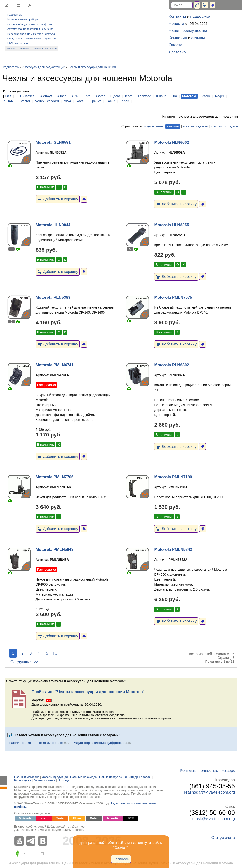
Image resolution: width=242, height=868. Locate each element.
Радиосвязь (15, 15)
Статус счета (223, 838)
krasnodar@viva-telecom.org (210, 792)
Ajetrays (46, 96)
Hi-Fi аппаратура (18, 43)
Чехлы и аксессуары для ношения (92, 67)
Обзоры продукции (55, 777)
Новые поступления (113, 777)
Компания (178, 38)
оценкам (202, 126)
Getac (94, 818)
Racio (206, 96)
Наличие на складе (84, 777)
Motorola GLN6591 (53, 142)
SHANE (10, 101)
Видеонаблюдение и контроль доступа (31, 34)
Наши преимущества (188, 31)
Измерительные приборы (23, 19)
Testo (60, 818)
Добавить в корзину (58, 199)
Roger (220, 96)
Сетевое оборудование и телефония (30, 24)
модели (149, 126)
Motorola (25, 818)
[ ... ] (57, 653)
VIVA (68, 101)
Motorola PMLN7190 (173, 477)
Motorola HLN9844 (53, 225)
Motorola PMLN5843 (55, 550)
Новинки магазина (27, 777)
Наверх (228, 771)
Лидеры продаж (140, 777)
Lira (174, 96)
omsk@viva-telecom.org (214, 819)
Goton (101, 96)
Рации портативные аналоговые (36, 743)
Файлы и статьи (44, 780)
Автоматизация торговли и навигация (30, 29)
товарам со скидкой (224, 126)
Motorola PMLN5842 (173, 550)
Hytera (115, 96)
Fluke (77, 818)
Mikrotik (113, 818)
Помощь (63, 780)
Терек (124, 101)
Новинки (11, 48)
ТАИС (111, 101)
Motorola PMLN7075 (173, 297)
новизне (188, 126)
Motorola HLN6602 (171, 142)
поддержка (200, 16)
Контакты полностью (199, 771)
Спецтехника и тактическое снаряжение (32, 39)
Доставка (177, 52)
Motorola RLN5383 (53, 297)
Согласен (121, 859)
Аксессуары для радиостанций (44, 67)
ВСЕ (130, 818)
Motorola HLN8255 (171, 225)
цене (160, 126)
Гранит (96, 101)
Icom (129, 96)
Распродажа (25, 48)
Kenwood (144, 96)
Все (9, 96)
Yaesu (81, 101)
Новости (176, 24)
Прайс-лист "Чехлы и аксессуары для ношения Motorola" (88, 692)
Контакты (177, 16)
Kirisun (161, 96)
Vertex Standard (47, 101)
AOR (75, 96)
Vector (26, 101)
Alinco (62, 96)
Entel (87, 96)
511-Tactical (26, 96)
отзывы (198, 38)
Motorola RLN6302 (171, 365)
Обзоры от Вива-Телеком (45, 48)
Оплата (176, 45)
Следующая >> (24, 662)
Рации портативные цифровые (99, 743)
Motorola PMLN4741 (55, 365)
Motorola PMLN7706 (55, 477)
